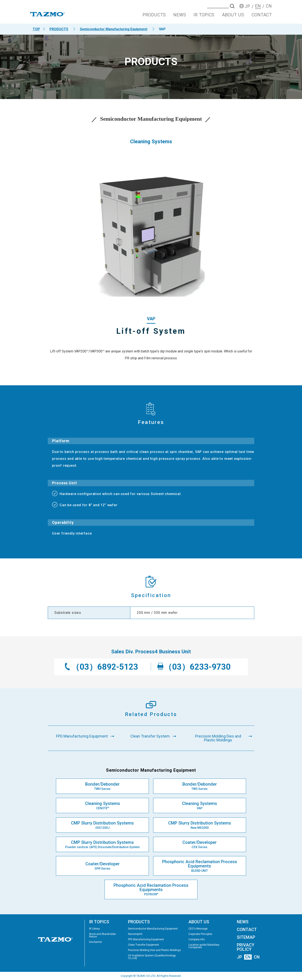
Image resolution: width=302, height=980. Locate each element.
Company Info (197, 939)
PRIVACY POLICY (246, 947)
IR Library (94, 929)
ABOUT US (233, 16)
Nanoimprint (135, 934)
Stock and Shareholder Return (102, 935)
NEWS (180, 16)
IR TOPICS (204, 16)
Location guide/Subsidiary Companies (204, 946)
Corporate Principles (200, 934)
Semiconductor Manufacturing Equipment (114, 29)
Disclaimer (96, 942)
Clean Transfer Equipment (143, 945)
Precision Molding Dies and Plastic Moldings (154, 950)
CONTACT (262, 16)
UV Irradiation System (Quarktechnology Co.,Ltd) (152, 957)
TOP (36, 29)
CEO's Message (198, 929)
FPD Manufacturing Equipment (146, 939)
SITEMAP (246, 937)
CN (257, 957)
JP (239, 957)
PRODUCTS (154, 16)
